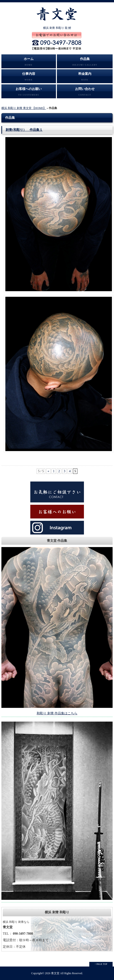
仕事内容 (29, 78)
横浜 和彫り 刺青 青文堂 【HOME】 (24, 108)
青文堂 (55, 973)
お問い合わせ (85, 93)
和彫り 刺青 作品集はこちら (57, 713)
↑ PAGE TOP (101, 964)
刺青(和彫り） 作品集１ (24, 130)
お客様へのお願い (29, 93)
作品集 (85, 63)
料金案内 (85, 78)
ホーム (29, 63)
